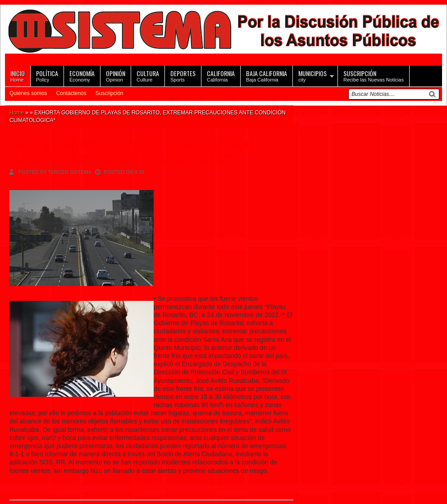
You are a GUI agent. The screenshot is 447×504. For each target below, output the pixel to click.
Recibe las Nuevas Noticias (374, 75)
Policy (47, 75)
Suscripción (109, 93)
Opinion (116, 75)
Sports (183, 75)
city (312, 75)
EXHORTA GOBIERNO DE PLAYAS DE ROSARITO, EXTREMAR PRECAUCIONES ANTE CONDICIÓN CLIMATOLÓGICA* (135, 151)
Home (18, 75)
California (221, 75)
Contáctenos (71, 93)
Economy (82, 75)
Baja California (267, 75)
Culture (148, 75)
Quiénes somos (28, 93)
